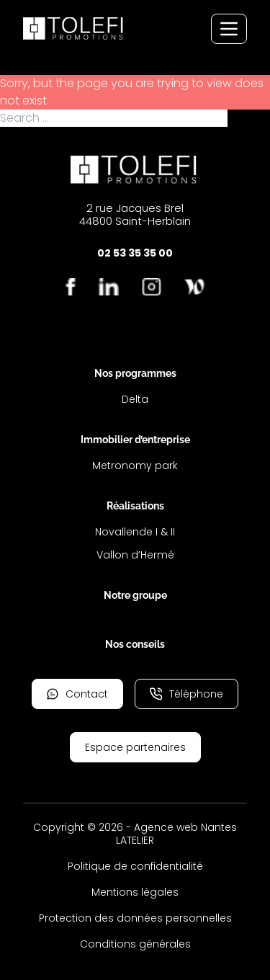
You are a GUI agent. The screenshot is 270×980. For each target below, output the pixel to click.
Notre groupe (135, 595)
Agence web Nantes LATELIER (176, 834)
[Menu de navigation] (229, 29)
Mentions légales (135, 892)
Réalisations (135, 506)
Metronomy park (135, 465)
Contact (77, 694)
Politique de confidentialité (135, 866)
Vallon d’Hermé (135, 555)
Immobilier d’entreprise (135, 440)
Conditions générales (135, 944)
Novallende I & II (135, 532)
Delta (135, 399)
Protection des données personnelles (135, 918)
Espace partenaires (135, 747)
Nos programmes (135, 373)
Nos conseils (135, 644)
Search (248, 118)
